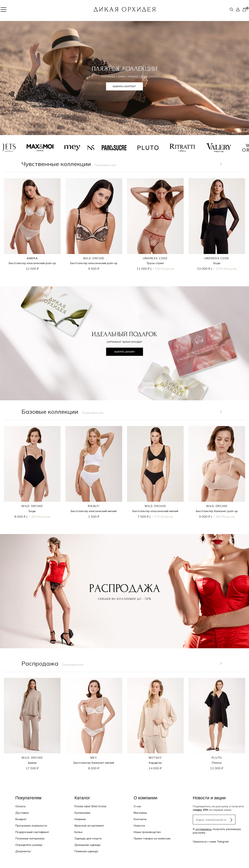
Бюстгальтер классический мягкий (94, 511)
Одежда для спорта (88, 838)
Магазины (140, 813)
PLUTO (217, 758)
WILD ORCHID (94, 258)
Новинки (80, 819)
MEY (94, 758)
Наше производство (147, 832)
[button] (6, 78)
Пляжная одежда (86, 851)
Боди (217, 263)
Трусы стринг (155, 263)
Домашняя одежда (87, 845)
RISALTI (94, 506)
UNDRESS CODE (155, 258)
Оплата (20, 806)
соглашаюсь (204, 829)
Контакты (140, 819)
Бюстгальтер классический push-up (32, 263)
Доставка (22, 813)
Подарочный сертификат (32, 832)
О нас (137, 806)
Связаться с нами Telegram (211, 842)
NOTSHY (155, 758)
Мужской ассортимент (89, 826)
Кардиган (155, 763)
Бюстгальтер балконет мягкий (94, 763)
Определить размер (29, 845)
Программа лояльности (31, 826)
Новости (139, 826)
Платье (217, 763)
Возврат (21, 819)
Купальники (82, 813)
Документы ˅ (24, 851)
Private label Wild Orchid (90, 806)
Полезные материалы (30, 838)
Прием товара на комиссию (152, 838)
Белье (78, 832)
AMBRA (32, 258)
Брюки (32, 763)
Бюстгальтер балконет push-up (217, 511)
